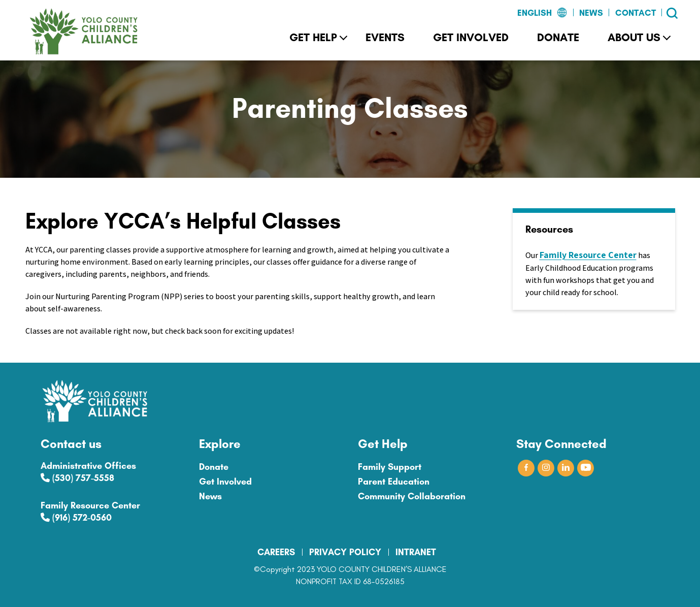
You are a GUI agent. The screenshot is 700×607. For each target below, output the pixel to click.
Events (385, 37)
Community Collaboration (412, 496)
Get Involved (471, 37)
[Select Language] (518, 13)
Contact (636, 13)
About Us (634, 37)
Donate (558, 37)
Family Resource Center (588, 255)
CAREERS (276, 552)
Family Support (390, 467)
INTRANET (416, 552)
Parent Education (394, 482)
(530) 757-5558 (77, 478)
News (591, 13)
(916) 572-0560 (76, 518)
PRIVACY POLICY (345, 552)
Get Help (313, 37)
